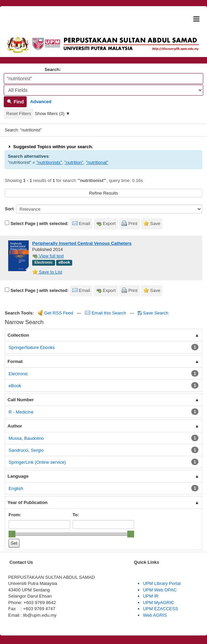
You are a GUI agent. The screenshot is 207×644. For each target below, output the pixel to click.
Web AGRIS (155, 615)
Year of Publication (28, 502)
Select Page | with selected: (40, 223)
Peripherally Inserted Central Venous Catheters (82, 243)
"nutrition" (74, 162)
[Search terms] (103, 79)
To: (76, 515)
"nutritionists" (49, 162)
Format (15, 361)
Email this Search (106, 313)
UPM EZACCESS (161, 609)
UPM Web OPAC (160, 590)
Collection (18, 335)
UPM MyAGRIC (159, 603)
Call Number (21, 400)
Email (85, 223)
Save (155, 223)
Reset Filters (19, 114)
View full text (48, 256)
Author (15, 426)
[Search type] (103, 90)
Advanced (41, 102)
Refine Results (103, 193)
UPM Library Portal (162, 583)
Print (133, 223)
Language (18, 476)
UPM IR (151, 596)
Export (109, 223)
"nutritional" (97, 162)
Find (15, 102)
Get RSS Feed (55, 313)
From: (15, 515)
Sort (9, 209)
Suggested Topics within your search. (50, 147)
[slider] (12, 534)
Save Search (153, 313)
